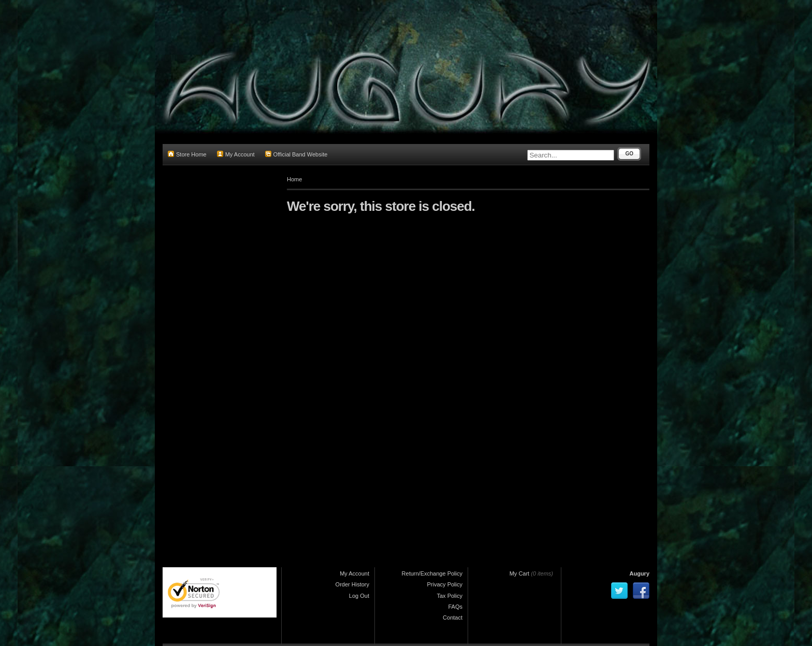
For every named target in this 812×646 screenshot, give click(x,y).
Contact (453, 618)
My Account (236, 154)
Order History (352, 584)
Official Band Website (296, 154)
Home (294, 179)
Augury (640, 573)
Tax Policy (450, 596)
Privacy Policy (445, 584)
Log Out (359, 596)
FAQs (455, 607)
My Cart (520, 573)
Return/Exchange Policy (432, 573)
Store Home (187, 154)
